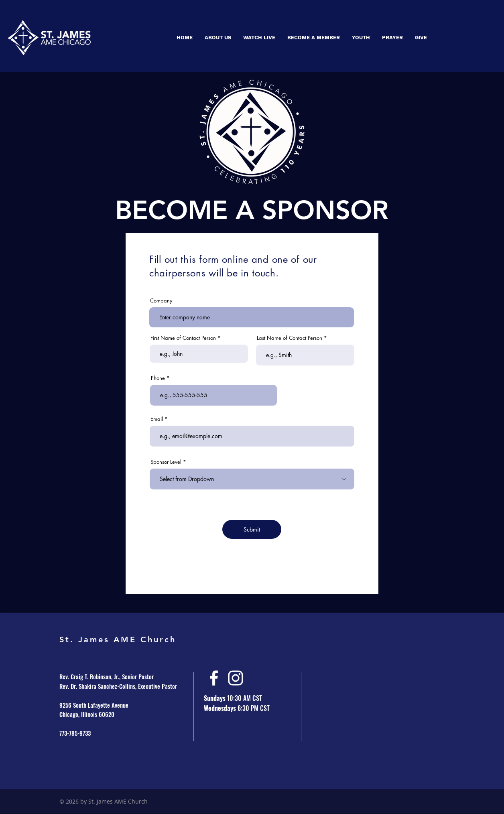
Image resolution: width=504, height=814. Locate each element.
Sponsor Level (166, 462)
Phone (158, 378)
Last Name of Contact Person (290, 338)
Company (161, 301)
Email (157, 419)
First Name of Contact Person (183, 338)
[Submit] (252, 529)
